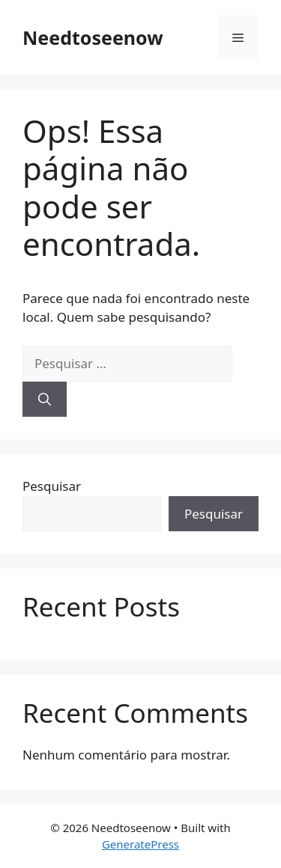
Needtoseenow (93, 37)
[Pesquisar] (45, 400)
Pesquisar (52, 486)
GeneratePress (140, 844)
